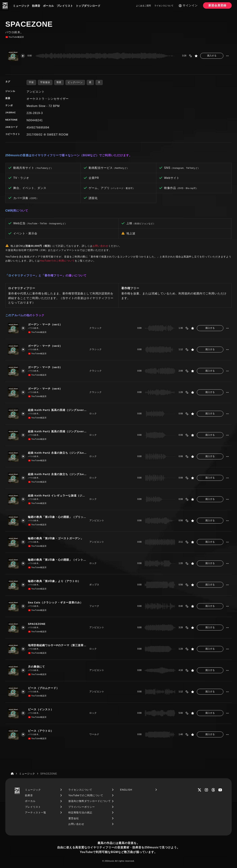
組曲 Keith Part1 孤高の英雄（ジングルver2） (57, 431)
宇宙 (31, 82)
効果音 (36, 6)
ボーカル (48, 6)
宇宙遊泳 (45, 82)
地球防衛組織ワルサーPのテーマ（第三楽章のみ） (57, 645)
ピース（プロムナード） (44, 688)
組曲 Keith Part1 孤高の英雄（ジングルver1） (57, 410)
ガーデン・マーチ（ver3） (45, 367)
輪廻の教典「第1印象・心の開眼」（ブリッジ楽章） (57, 517)
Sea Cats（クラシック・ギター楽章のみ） (56, 602)
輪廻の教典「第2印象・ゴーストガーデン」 (56, 538)
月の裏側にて (37, 667)
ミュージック (21, 6)
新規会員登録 (217, 5)
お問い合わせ (100, 246)
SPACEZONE (37, 624)
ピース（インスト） (41, 709)
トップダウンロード (88, 6)
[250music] (5, 6)
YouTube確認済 (15, 37)
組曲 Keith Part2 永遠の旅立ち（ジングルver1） (57, 453)
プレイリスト (65, 6)
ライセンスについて (164, 6)
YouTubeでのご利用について (57, 261)
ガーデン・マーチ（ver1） (45, 324)
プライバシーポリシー (82, 807)
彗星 (59, 82)
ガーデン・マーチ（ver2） (45, 346)
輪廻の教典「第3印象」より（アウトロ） (56, 581)
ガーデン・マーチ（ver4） (45, 389)
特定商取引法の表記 (80, 813)
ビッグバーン (75, 82)
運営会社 (74, 818)
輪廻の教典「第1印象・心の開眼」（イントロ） (57, 560)
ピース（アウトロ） (41, 731)
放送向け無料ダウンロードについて (90, 801)
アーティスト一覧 (36, 813)
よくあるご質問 (143, 6)
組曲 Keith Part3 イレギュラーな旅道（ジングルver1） (57, 496)
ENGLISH (126, 790)
